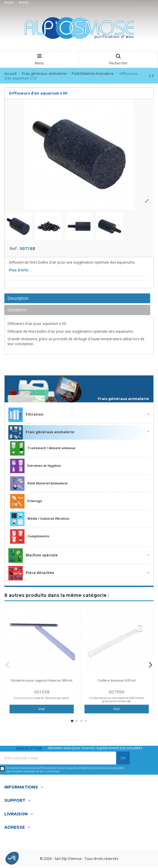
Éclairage (26, 503)
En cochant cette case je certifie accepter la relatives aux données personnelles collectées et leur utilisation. (65, 771)
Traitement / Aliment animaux (43, 450)
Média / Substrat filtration (40, 521)
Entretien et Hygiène (35, 468)
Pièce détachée (31, 575)
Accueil (9, 2)
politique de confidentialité (78, 770)
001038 (42, 693)
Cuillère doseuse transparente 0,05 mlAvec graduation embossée (116, 701)
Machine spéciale (33, 557)
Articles (24, 2)
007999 (116, 693)
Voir (42, 710)
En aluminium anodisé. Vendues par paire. (42, 699)
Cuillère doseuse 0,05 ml (116, 682)
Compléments (30, 538)
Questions (17, 311)
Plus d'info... (20, 272)
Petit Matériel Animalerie (39, 485)
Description (18, 300)
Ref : (14, 250)
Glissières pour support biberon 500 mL (42, 682)
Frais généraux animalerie (123, 401)
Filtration (26, 417)
